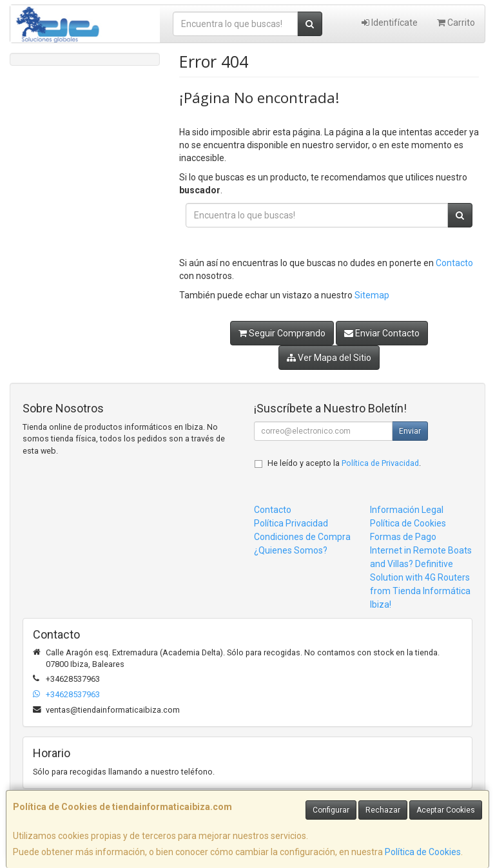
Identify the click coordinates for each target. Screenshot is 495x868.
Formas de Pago (403, 537)
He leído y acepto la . (344, 463)
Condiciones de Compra (302, 537)
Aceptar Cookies (446, 810)
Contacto (454, 263)
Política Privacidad (291, 523)
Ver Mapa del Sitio (329, 358)
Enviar (410, 431)
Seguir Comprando (282, 333)
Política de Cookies (423, 852)
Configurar (331, 810)
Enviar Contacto (382, 333)
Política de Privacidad (380, 463)
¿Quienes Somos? (291, 550)
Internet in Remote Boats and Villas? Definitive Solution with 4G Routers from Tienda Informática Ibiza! (421, 577)
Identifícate (390, 23)
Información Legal (407, 510)
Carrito (456, 23)
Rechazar (383, 810)
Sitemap (372, 295)
